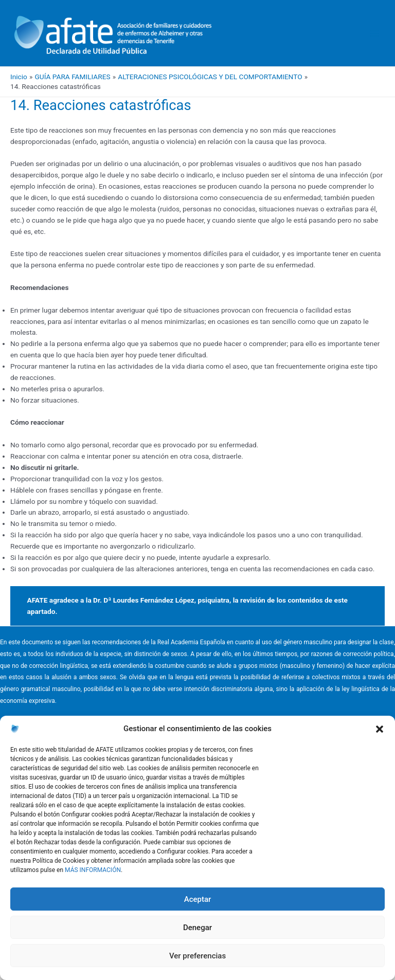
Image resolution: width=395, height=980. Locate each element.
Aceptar (198, 899)
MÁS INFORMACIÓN (93, 870)
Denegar (197, 928)
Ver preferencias (197, 956)
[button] (380, 729)
